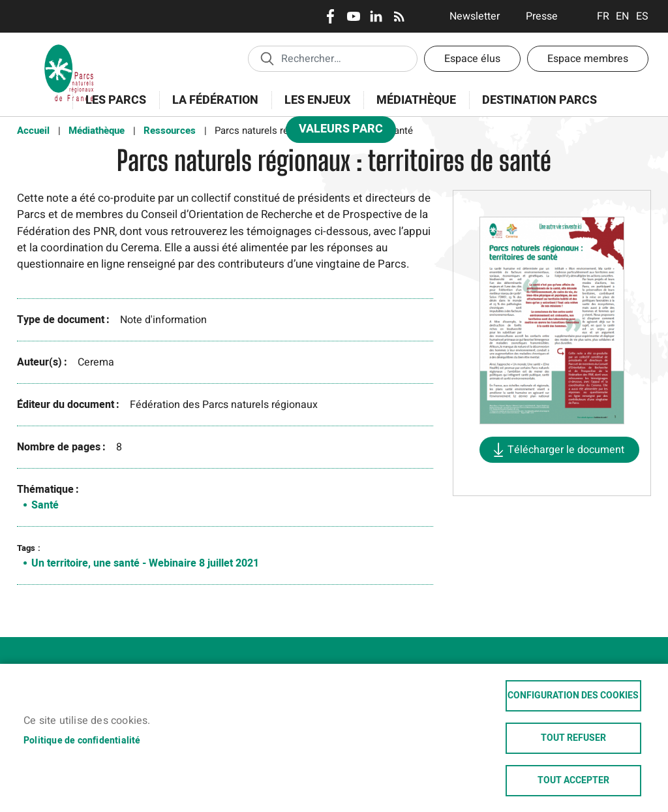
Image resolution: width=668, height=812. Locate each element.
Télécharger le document (566, 450)
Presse (542, 16)
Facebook (330, 16)
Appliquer (267, 58)
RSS (399, 16)
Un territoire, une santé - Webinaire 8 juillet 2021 (145, 563)
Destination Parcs (539, 100)
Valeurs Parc (337, 132)
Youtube (353, 16)
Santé (45, 505)
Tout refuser (573, 738)
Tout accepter (573, 781)
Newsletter (475, 16)
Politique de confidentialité (82, 741)
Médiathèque (416, 100)
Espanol (642, 16)
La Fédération (211, 107)
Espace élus (472, 59)
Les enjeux (313, 107)
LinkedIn (376, 16)
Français (603, 16)
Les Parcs (112, 107)
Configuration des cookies (573, 696)
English (623, 16)
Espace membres (588, 59)
